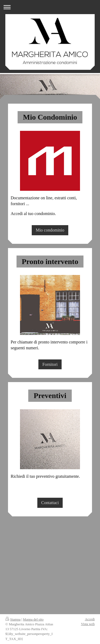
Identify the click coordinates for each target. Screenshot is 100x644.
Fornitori (50, 364)
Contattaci (50, 503)
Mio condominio (50, 230)
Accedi (90, 619)
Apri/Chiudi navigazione (50, 7)
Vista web (88, 624)
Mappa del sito (33, 619)
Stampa (13, 619)
